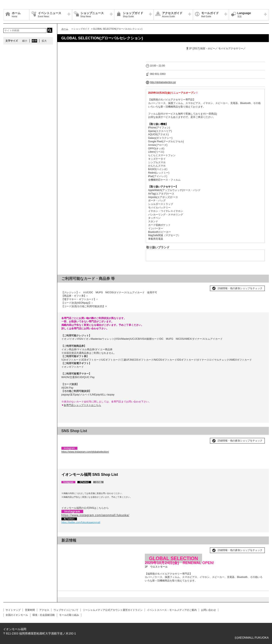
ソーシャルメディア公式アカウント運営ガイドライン (113, 610)
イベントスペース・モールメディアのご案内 (172, 610)
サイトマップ (13, 610)
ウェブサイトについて (66, 610)
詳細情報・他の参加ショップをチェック (240, 288)
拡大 (44, 41)
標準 (34, 41)
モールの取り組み (69, 615)
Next (135, 549)
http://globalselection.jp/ (163, 82)
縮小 (25, 41)
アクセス (44, 610)
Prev (67, 549)
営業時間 (30, 610)
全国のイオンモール (17, 615)
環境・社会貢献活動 (44, 615)
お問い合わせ (209, 610)
